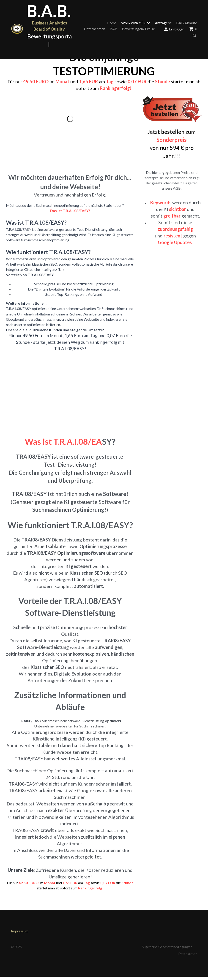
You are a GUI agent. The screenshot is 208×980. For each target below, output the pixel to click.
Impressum (20, 931)
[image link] (17, 29)
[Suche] (194, 35)
